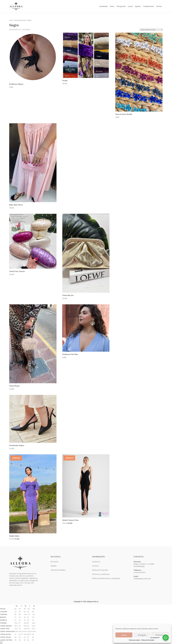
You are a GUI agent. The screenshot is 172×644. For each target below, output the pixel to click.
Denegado (142, 635)
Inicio (11, 20)
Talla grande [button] (121, 6)
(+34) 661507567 (140, 572)
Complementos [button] (148, 6)
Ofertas (159, 6)
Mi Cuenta (54, 562)
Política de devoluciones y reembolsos (106, 578)
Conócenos (96, 562)
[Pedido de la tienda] (151, 30)
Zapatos (138, 6)
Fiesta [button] (112, 6)
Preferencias (160, 635)
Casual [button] (130, 6)
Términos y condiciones (101, 574)
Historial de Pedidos (58, 570)
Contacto (95, 566)
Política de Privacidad (148, 640)
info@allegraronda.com (142, 579)
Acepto (124, 635)
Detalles (54, 566)
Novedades (104, 6)
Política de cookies (134, 640)
